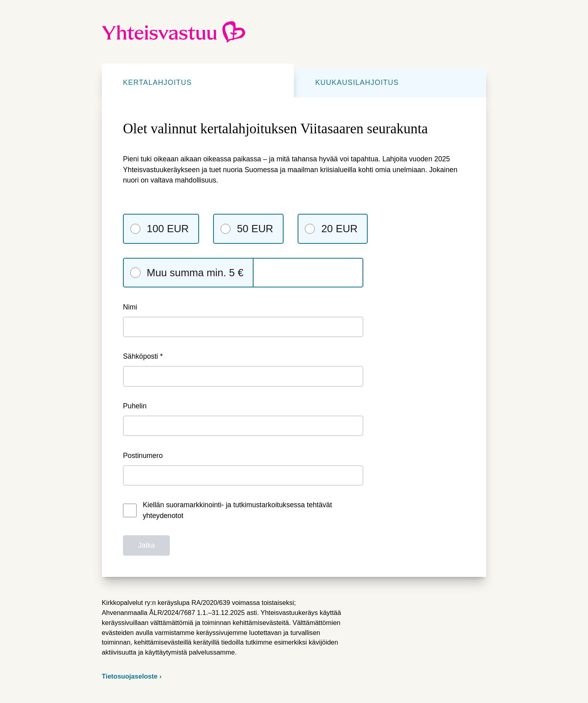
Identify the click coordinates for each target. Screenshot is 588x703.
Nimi (243, 320)
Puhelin (243, 419)
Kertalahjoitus (157, 82)
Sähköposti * (243, 369)
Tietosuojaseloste (131, 676)
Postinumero (243, 469)
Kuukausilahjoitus (357, 82)
